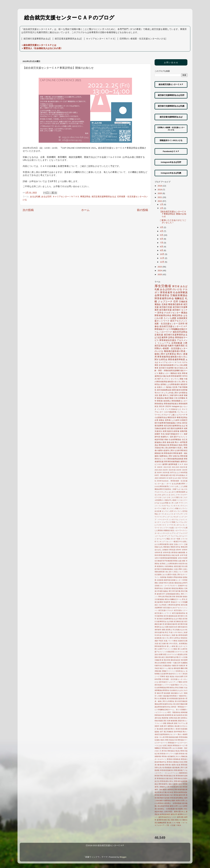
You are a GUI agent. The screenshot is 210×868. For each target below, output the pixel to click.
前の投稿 (142, 210)
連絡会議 (170, 442)
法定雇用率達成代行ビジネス (171, 674)
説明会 (171, 337)
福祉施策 (167, 693)
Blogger (123, 857)
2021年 (162, 406)
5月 (162, 235)
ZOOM (159, 481)
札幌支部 (175, 666)
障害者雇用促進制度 (175, 459)
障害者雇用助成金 (181, 792)
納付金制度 (178, 715)
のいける (177, 289)
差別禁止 (169, 630)
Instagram (176, 406)
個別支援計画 (179, 566)
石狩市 (181, 324)
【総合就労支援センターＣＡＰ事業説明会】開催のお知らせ (173, 214)
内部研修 (163, 577)
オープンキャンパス (166, 514)
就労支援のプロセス (166, 610)
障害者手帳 (159, 776)
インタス (174, 506)
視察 (169, 721)
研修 (166, 440)
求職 (186, 668)
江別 (176, 398)
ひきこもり (163, 497)
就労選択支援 (165, 310)
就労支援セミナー (181, 610)
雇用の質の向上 (180, 812)
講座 (164, 442)
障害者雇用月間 (179, 795)
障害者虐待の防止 (167, 781)
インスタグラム (164, 506)
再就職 (169, 577)
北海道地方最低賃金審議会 (174, 588)
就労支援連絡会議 (170, 616)
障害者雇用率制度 (177, 360)
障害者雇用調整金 (177, 798)
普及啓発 (167, 660)
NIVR (171, 478)
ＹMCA (178, 825)
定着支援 (159, 335)
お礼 (177, 486)
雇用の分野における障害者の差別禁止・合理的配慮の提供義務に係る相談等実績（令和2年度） (171, 809)
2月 (162, 208)
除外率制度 (178, 732)
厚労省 (176, 286)
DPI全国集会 (180, 475)
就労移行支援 (166, 307)
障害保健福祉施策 (172, 737)
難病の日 (178, 820)
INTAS (185, 376)
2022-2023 (175, 467)
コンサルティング (177, 517)
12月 (162, 262)
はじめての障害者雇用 (177, 492)
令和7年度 (184, 555)
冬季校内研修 (177, 577)
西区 (165, 721)
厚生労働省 (163, 286)
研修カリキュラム (181, 685)
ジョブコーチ (165, 301)
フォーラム (175, 536)
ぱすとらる (166, 495)
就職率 (157, 434)
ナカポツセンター (172, 313)
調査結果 (170, 723)
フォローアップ (164, 536)
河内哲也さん (180, 671)
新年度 (157, 437)
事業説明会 (85, 197)
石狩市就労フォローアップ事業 (170, 682)
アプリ (181, 503)
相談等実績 (159, 440)
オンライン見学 (168, 511)
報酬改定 (180, 298)
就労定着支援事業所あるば (104, 197)
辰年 (165, 726)
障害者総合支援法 (168, 340)
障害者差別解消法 (167, 770)
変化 (184, 599)
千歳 (180, 387)
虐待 (179, 718)
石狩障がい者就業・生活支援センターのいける (171, 348)
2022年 (168, 406)
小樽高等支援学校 (174, 605)
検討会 (171, 668)
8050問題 (184, 473)
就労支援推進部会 (179, 613)
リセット (169, 542)
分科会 (179, 423)
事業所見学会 (175, 547)
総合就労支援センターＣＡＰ (173, 326)
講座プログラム (180, 723)
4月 (162, 231)
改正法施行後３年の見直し (169, 643)
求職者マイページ (168, 671)
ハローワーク (166, 332)
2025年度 (166, 473)
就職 (163, 630)
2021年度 (167, 467)
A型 (171, 475)
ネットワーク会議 (167, 528)
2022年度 (184, 467)
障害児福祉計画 (171, 740)
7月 (162, 243)
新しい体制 (171, 646)
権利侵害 (177, 668)
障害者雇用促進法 (171, 404)
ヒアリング (174, 533)
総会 (160, 718)
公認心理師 (178, 569)
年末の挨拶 (165, 434)
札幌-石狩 (177, 663)
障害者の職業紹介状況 (175, 762)
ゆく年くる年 (173, 503)
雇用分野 (174, 814)
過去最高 (160, 729)
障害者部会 (159, 404)
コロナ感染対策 (170, 412)
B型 (174, 475)
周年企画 (161, 597)
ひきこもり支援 (173, 497)
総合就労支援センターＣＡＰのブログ (69, 18)
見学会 (160, 313)
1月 (162, 204)
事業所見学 (172, 418)
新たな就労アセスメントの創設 (166, 649)
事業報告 (167, 547)
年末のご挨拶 (182, 632)
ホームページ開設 (163, 539)
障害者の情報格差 (174, 759)
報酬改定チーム (176, 599)
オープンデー (179, 514)
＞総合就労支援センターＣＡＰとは (39, 45)
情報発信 (184, 638)
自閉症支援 (173, 718)
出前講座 (160, 580)
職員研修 (165, 718)
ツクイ (164, 525)
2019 (160, 190)
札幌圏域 (184, 663)
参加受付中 (161, 594)
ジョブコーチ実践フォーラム (173, 522)
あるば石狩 (46, 197)
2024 (160, 271)
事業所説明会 (182, 418)
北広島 (175, 387)
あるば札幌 (35, 197)
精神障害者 (169, 715)
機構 (182, 668)
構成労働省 (169, 398)
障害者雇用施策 (174, 462)
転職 (162, 726)
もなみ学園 (164, 503)
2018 (160, 186)
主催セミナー (179, 544)
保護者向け (161, 566)
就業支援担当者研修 (171, 431)
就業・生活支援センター (166, 324)
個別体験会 (169, 566)
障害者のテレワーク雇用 (169, 754)
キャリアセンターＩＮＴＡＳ (66, 197)
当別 (156, 395)
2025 (160, 274)
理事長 (163, 676)
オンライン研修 (173, 508)
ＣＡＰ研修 (176, 823)
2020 (160, 193)
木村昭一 (170, 663)
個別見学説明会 (180, 332)
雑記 (169, 820)
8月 (162, 247)
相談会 (172, 676)
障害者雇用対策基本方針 (164, 795)
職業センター (164, 373)
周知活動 (168, 597)
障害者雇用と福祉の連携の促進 (170, 784)
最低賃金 (160, 398)
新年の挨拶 (179, 395)
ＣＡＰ (181, 464)
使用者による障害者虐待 (170, 384)
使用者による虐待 (172, 420)
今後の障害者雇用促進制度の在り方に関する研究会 (171, 382)
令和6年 (185, 550)
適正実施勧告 (169, 732)
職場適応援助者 (175, 304)
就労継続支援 (179, 621)
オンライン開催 (177, 379)
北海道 (165, 304)
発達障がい (165, 437)
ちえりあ (180, 489)
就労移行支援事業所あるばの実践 (169, 619)
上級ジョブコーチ (178, 415)
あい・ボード (167, 484)
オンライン (166, 379)
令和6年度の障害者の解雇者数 (174, 552)
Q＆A (175, 478)
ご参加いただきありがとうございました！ (173, 221)
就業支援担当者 (171, 627)
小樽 (185, 343)
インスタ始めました (173, 409)
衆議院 (161, 721)
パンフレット (182, 412)
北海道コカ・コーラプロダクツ (166, 586)
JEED (157, 478)
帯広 (167, 632)
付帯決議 (172, 550)
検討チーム (164, 668)
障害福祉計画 (164, 445)
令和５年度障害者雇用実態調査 (166, 558)
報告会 (167, 599)
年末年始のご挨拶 (169, 635)
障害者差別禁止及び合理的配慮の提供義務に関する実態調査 (171, 767)
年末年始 (158, 635)
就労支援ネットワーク (163, 613)
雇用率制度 (173, 464)
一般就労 (176, 542)
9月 (162, 250)
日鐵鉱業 (158, 660)
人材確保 (165, 550)
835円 (157, 475)
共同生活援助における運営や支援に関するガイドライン (171, 574)
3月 (162, 227)
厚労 (170, 591)
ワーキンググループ (163, 415)
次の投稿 (28, 210)
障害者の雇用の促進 (173, 765)
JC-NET (158, 379)
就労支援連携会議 (164, 390)
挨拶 (186, 434)
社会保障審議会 (175, 440)
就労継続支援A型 (171, 624)
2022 (160, 201)
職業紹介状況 (176, 373)
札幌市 (171, 346)
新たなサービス (182, 646)
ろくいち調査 (170, 318)
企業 (156, 420)
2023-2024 (158, 470)
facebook (165, 481)
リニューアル (164, 343)
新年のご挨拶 (168, 395)
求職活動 (158, 671)
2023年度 (172, 470)
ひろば (157, 503)
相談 (167, 676)
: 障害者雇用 (164, 475)
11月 (162, 258)
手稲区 (161, 641)
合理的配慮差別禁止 (173, 594)
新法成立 (162, 657)
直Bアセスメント (180, 437)
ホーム (85, 210)
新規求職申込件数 (172, 657)
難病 (173, 820)
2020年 (160, 467)
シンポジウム (174, 519)
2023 (160, 267)
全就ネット (161, 387)
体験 (184, 561)
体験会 (162, 420)
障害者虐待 (168, 453)
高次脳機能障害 (160, 823)
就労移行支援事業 (166, 368)
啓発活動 (179, 597)
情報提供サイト (177, 434)
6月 (162, 239)
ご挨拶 (174, 489)
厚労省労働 (176, 591)
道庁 (162, 732)
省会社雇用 (179, 676)
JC (186, 475)
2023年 (165, 470)
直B (171, 437)
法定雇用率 (162, 337)
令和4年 (178, 550)
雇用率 (165, 464)
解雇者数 (174, 721)
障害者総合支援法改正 (165, 778)
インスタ (161, 409)
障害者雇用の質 (176, 787)
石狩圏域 (182, 398)
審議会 (184, 313)
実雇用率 (167, 602)
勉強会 (169, 387)
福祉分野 (160, 693)
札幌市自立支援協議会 (163, 666)
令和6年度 (158, 552)
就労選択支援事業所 (175, 428)
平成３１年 (173, 632)
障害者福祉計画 (169, 776)
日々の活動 (183, 657)
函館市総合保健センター (173, 580)
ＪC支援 (172, 825)
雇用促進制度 (165, 814)
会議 (180, 561)
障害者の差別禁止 (164, 401)
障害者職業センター (179, 401)
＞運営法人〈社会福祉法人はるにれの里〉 (42, 48)
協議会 (166, 591)
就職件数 (184, 431)
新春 (156, 657)
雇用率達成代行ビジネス (167, 817)
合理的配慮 (177, 343)
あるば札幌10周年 (179, 484)
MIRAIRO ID (164, 478)
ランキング (161, 542)
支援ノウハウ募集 (170, 641)
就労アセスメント (179, 321)
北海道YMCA (163, 583)
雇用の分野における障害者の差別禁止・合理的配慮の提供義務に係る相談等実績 (171, 803)
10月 (162, 254)
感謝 (156, 641)
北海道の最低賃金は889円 (178, 583)
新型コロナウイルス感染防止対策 (175, 654)
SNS (179, 478)
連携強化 (171, 726)
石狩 (176, 301)
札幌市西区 (180, 346)
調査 (165, 723)
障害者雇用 (166, 292)
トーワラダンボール (174, 525)
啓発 (174, 597)
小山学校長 (163, 605)
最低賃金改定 (176, 660)
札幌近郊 (182, 666)
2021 (160, 197)
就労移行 (177, 310)
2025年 (159, 473)
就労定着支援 (161, 346)
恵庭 (161, 395)
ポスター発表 (175, 539)
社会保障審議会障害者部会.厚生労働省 (169, 688)
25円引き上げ (175, 473)
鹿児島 (169, 823)
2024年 (179, 470)
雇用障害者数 (162, 820)
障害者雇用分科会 (163, 315)
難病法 (185, 820)
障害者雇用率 (176, 376)
